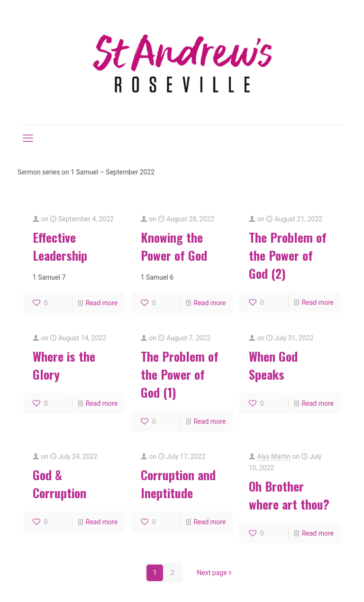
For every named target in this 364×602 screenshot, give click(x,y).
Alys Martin (274, 456)
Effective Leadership (60, 246)
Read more (102, 303)
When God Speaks (273, 365)
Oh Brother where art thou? (289, 495)
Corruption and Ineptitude (178, 484)
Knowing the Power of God (174, 246)
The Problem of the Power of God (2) (288, 255)
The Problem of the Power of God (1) (180, 374)
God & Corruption (59, 484)
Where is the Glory (64, 365)
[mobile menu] (28, 138)
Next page (215, 573)
